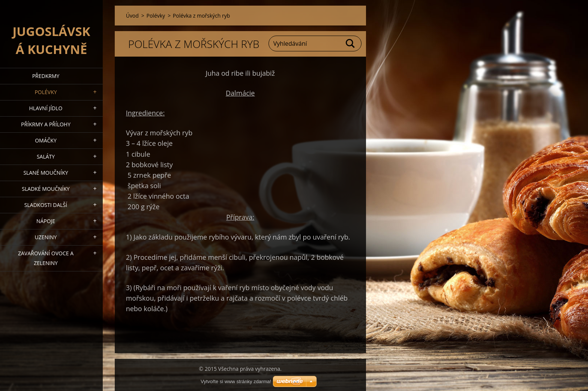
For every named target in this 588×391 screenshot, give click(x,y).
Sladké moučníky (46, 189)
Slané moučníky (46, 173)
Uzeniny (46, 237)
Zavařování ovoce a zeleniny (46, 258)
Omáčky (46, 140)
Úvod (132, 16)
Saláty (46, 157)
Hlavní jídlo (46, 108)
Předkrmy (46, 76)
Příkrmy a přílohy (46, 124)
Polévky (46, 92)
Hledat (351, 43)
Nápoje (46, 221)
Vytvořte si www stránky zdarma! (236, 381)
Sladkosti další (46, 205)
